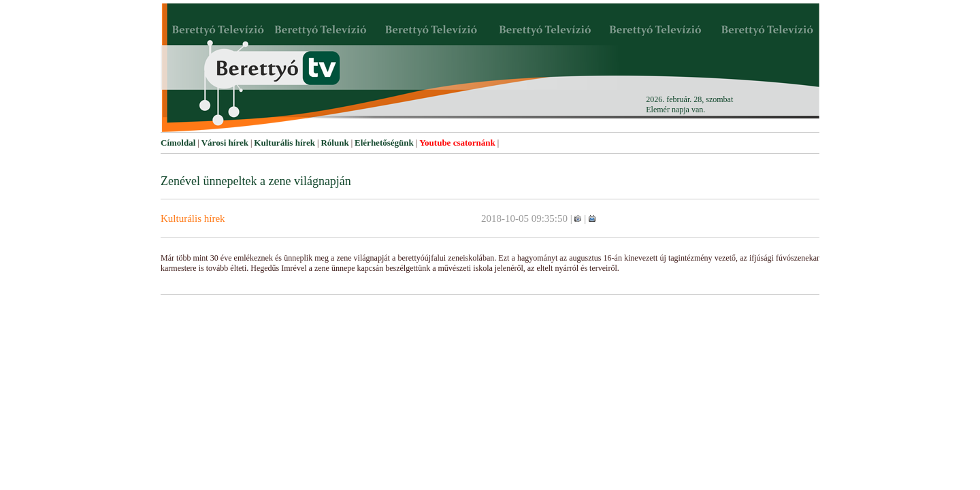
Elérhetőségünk (384, 143)
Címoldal (178, 143)
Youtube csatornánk (457, 143)
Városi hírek (225, 143)
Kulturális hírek (284, 143)
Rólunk (334, 143)
